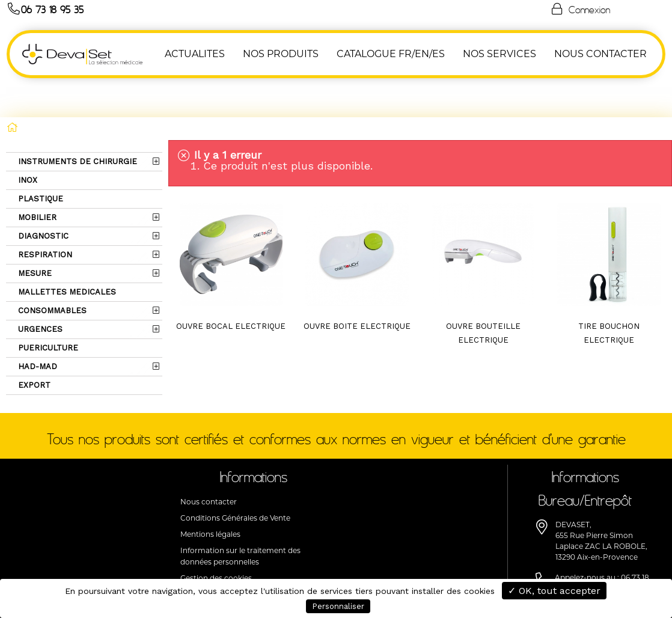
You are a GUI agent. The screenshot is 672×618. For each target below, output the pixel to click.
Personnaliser (338, 606)
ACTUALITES (195, 54)
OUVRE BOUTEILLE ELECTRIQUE (483, 294)
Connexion (580, 9)
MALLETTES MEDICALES (66, 253)
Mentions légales (210, 495)
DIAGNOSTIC (42, 197)
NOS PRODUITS (281, 54)
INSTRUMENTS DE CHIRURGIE (76, 122)
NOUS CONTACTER (601, 54)
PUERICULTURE (47, 309)
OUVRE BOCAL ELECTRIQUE (231, 287)
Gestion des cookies (216, 539)
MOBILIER (36, 178)
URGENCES (39, 290)
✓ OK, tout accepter (554, 591)
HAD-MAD (36, 327)
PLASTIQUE (39, 160)
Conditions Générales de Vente (235, 479)
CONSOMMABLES (51, 271)
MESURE (34, 234)
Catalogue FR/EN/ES (391, 54)
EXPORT (33, 346)
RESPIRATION (44, 216)
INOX (26, 141)
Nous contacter (209, 463)
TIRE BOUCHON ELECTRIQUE (609, 294)
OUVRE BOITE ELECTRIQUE (357, 287)
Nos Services (500, 54)
